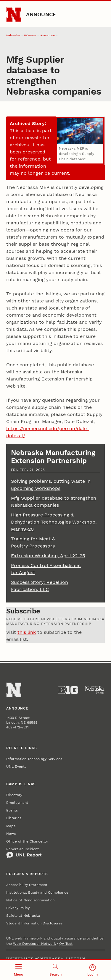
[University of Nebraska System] (95, 690)
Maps (11, 826)
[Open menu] (18, 970)
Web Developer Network (34, 944)
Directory (14, 795)
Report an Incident (24, 853)
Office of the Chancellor (27, 841)
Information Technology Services (34, 759)
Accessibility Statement (27, 885)
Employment (17, 803)
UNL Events (16, 767)
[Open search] (55, 970)
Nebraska (13, 35)
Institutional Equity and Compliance (37, 892)
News (11, 834)
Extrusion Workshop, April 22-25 (48, 556)
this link (27, 632)
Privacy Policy (18, 908)
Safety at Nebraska (23, 916)
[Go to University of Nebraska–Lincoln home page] (14, 15)
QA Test (66, 944)
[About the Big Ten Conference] (68, 690)
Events (12, 810)
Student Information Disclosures (34, 923)
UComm (30, 35)
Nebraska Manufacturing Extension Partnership (53, 457)
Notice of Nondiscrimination (30, 900)
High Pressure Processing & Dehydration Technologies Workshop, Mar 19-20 (54, 522)
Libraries (14, 818)
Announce (41, 14)
